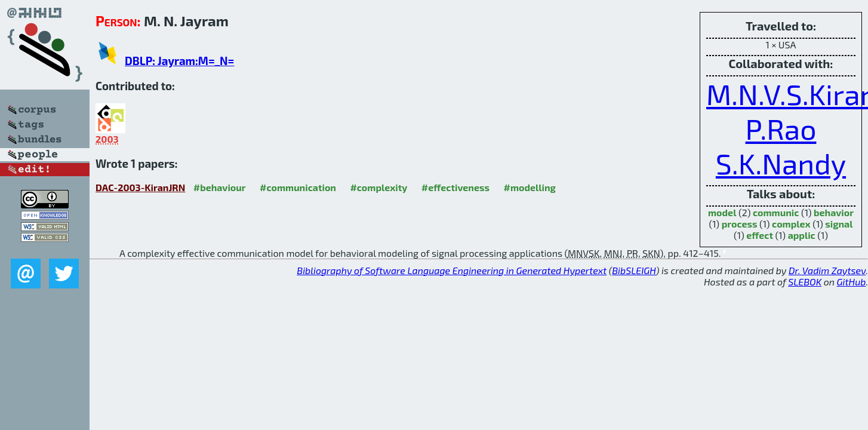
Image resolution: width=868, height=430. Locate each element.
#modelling (529, 187)
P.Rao (781, 128)
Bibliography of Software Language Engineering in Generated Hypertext (452, 270)
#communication (298, 187)
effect (760, 235)
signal (839, 224)
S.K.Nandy (781, 163)
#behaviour (220, 187)
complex (791, 224)
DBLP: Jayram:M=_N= (179, 61)
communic (776, 212)
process (740, 224)
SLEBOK (805, 282)
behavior (834, 212)
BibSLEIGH (634, 270)
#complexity (378, 187)
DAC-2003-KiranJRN (140, 187)
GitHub (852, 282)
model (722, 212)
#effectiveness (455, 187)
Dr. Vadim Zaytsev (827, 270)
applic (802, 235)
